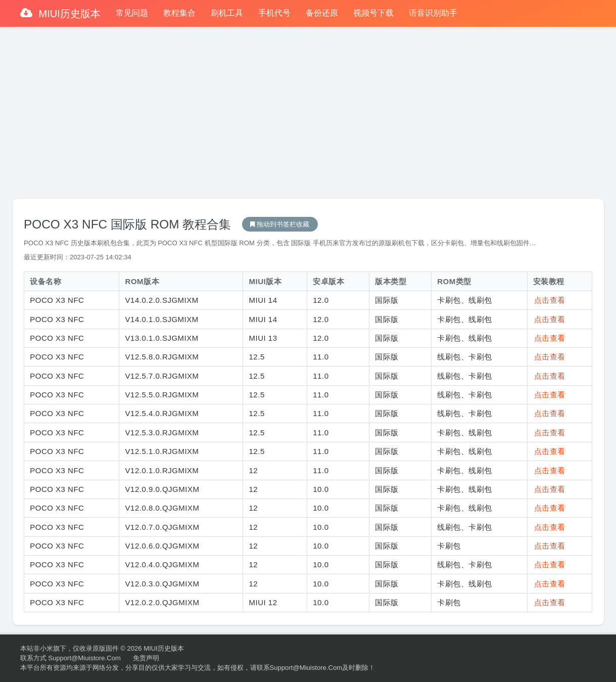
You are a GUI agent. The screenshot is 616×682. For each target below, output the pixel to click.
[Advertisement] (308, 108)
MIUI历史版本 (68, 14)
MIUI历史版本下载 (280, 224)
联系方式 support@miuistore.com (70, 658)
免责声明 (146, 658)
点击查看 (550, 300)
